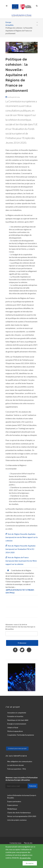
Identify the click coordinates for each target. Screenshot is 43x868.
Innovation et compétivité (17, 713)
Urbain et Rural (13, 727)
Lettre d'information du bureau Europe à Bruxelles (22, 796)
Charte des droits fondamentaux (19, 813)
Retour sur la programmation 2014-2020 (22, 816)
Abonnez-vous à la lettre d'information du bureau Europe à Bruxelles (20, 627)
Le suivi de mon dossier (16, 765)
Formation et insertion (15, 716)
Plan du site (28, 843)
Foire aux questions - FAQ (17, 769)
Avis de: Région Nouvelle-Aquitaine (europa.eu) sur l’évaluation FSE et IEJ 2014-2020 (20, 549)
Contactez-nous (15, 843)
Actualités (10, 25)
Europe (8, 22)
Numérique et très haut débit (18, 720)
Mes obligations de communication (20, 761)
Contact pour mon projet (17, 748)
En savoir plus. (25, 858)
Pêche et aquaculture (15, 731)
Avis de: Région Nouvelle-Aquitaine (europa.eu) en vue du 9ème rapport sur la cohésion (21, 537)
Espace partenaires (14, 801)
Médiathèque (12, 809)
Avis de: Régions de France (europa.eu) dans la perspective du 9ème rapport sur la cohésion (21, 561)
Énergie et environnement (17, 724)
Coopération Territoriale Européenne (21, 735)
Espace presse (13, 805)
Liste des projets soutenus (17, 820)
